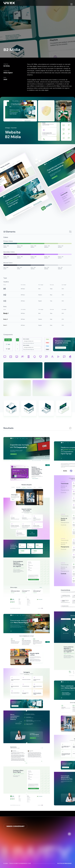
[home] (9, 3)
